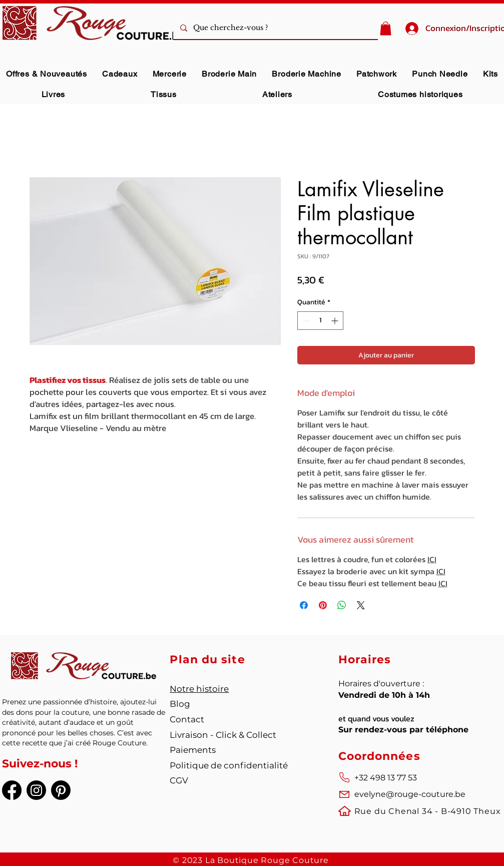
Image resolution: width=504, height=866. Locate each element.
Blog (180, 704)
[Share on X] (361, 605)
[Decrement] (305, 321)
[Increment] (336, 321)
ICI (432, 559)
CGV (179, 780)
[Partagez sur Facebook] (304, 605)
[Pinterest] (61, 790)
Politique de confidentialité (229, 765)
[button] (386, 28)
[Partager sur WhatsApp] (342, 605)
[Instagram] (36, 790)
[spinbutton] (320, 321)
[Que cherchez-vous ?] (290, 28)
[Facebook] (12, 790)
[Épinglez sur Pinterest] (323, 605)
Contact (187, 719)
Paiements (193, 750)
